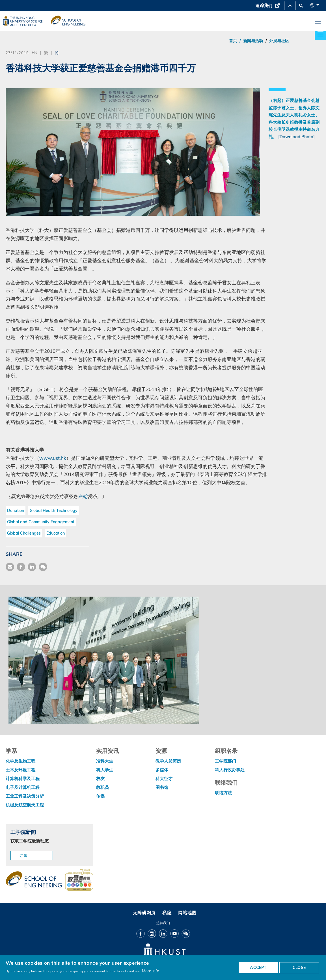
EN (34, 52)
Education (56, 533)
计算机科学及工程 (23, 779)
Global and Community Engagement (41, 522)
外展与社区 (279, 41)
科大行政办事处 (230, 770)
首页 (233, 41)
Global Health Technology (54, 511)
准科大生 (105, 761)
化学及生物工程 (20, 761)
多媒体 (162, 770)
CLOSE (299, 968)
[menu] (318, 21)
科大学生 (105, 770)
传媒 (100, 796)
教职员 (102, 787)
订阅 (23, 855)
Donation (16, 511)
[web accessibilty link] (79, 880)
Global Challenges (24, 533)
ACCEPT (258, 968)
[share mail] (10, 567)
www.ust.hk (53, 458)
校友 (100, 779)
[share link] (32, 567)
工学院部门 (225, 761)
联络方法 (223, 793)
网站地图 (187, 913)
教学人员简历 (168, 761)
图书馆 (162, 787)
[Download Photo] (296, 137)
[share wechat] (43, 567)
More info (151, 971)
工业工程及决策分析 (25, 796)
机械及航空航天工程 (25, 805)
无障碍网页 (144, 913)
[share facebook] (21, 567)
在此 (83, 496)
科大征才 (164, 779)
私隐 (167, 913)
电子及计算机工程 (23, 787)
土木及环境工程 (20, 770)
